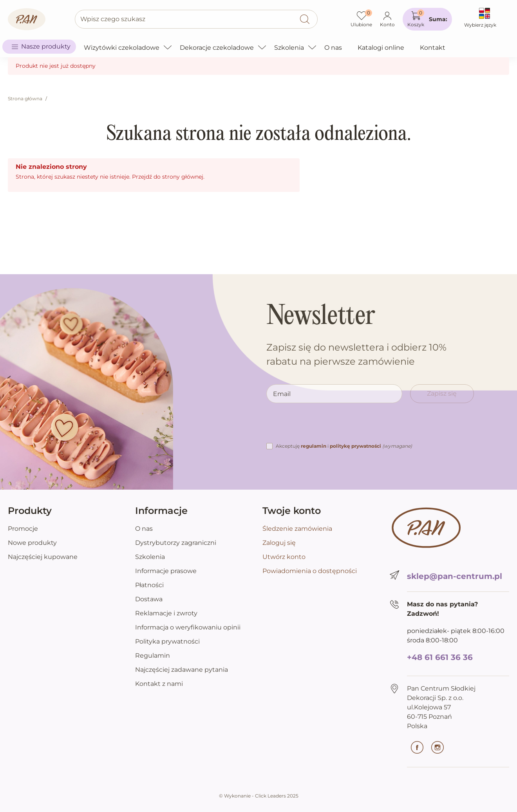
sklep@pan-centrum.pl (455, 576)
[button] (427, 19)
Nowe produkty (32, 543)
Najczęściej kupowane (43, 557)
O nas (144, 529)
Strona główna (25, 99)
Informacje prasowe (166, 571)
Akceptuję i (344, 446)
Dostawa (149, 599)
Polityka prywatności (167, 641)
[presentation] (326, 426)
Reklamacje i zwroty (166, 613)
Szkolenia (150, 557)
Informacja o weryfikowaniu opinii (188, 627)
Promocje (23, 529)
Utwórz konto (284, 557)
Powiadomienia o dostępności (310, 571)
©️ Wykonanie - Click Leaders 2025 (259, 796)
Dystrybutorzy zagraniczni (176, 543)
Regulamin (153, 656)
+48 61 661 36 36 (440, 657)
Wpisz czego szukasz (113, 19)
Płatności (149, 585)
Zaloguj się (279, 543)
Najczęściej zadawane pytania (182, 670)
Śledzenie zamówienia (297, 529)
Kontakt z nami (159, 684)
